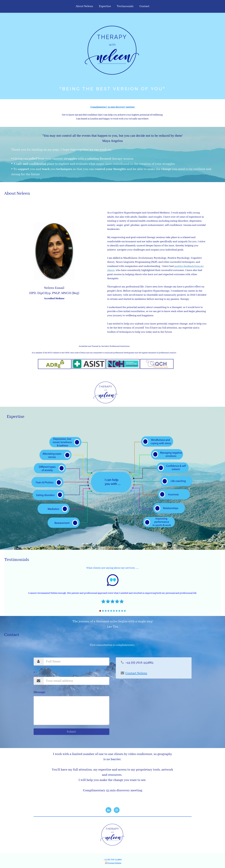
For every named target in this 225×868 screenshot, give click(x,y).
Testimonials (125, 6)
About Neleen (84, 6)
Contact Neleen (115, 863)
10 (125, 611)
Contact (144, 6)
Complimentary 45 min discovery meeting (113, 107)
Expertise (105, 6)
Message (39, 692)
